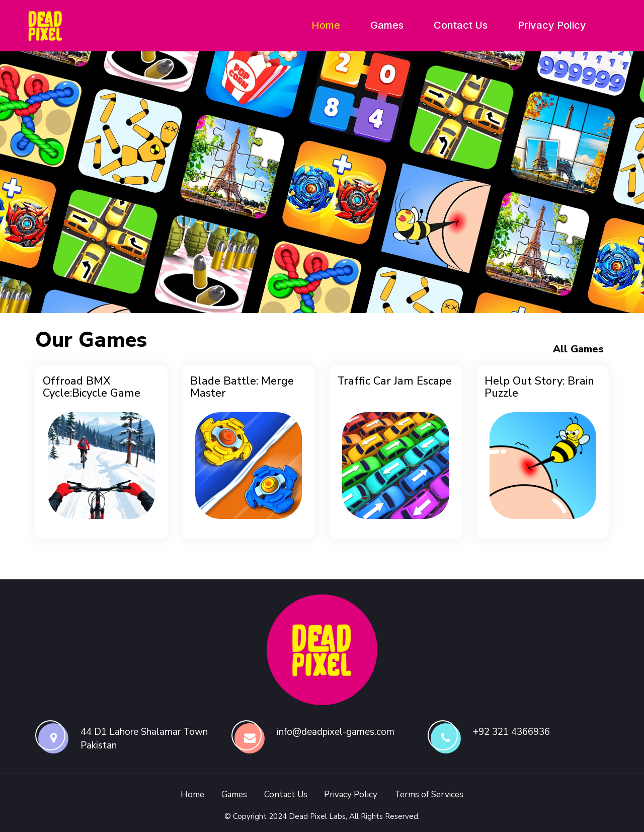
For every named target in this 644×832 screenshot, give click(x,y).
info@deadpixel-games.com (336, 732)
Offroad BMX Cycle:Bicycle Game (92, 387)
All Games (578, 349)
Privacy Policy (552, 25)
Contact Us (461, 25)
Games (387, 25)
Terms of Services (429, 795)
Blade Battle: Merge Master (242, 387)
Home (326, 25)
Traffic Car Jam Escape (394, 381)
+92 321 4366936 (511, 732)
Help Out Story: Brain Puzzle (539, 387)
